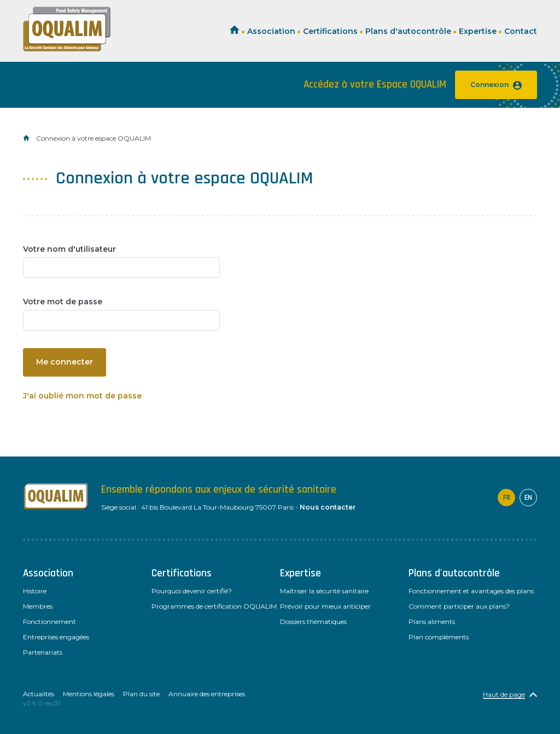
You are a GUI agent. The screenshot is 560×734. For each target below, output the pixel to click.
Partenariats (43, 652)
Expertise (478, 31)
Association (271, 31)
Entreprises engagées (56, 637)
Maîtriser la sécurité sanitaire (324, 591)
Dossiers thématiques (313, 622)
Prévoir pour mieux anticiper (325, 606)
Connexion (496, 85)
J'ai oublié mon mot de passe (82, 396)
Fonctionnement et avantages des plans (471, 591)
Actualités (39, 694)
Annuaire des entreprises (207, 694)
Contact (521, 31)
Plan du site (141, 694)
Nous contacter (328, 507)
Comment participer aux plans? (459, 606)
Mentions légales (89, 694)
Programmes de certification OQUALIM (214, 606)
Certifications (330, 31)
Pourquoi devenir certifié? (192, 591)
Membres (38, 606)
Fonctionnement (49, 622)
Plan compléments (439, 637)
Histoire (35, 591)
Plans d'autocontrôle (408, 31)
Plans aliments (432, 622)
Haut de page (504, 694)
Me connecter (65, 362)
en (528, 498)
